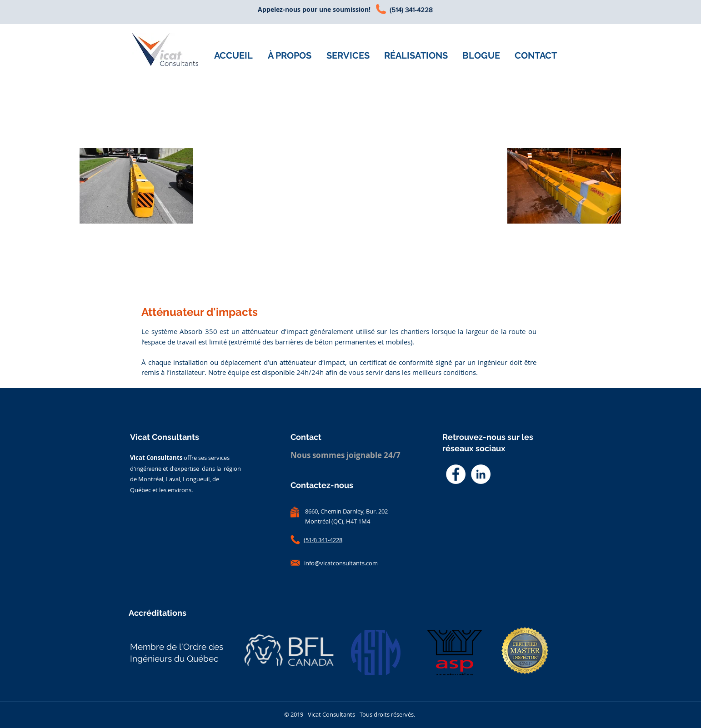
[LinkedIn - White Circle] (481, 474)
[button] (348, 55)
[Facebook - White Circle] (456, 474)
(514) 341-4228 (411, 10)
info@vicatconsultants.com (341, 563)
